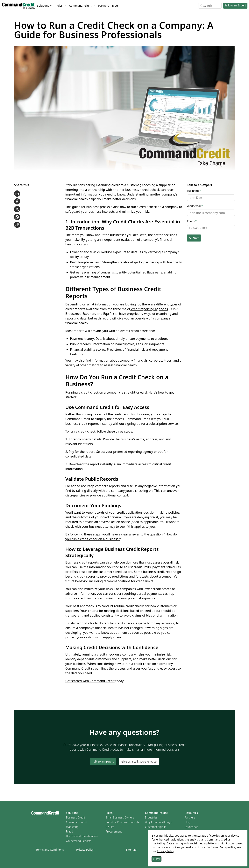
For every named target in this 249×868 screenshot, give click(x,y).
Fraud (70, 831)
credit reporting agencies (149, 309)
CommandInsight (157, 813)
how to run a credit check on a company (149, 207)
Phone (192, 221)
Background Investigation (82, 836)
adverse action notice (114, 522)
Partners (103, 6)
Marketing (72, 827)
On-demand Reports (79, 841)
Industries (151, 817)
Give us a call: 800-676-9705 (139, 761)
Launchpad (192, 827)
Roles (109, 813)
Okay (157, 859)
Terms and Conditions (50, 850)
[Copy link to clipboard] (17, 225)
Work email (195, 206)
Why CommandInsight (159, 822)
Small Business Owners (120, 817)
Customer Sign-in (156, 827)
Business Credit (75, 817)
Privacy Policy (85, 850)
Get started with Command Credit (90, 681)
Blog (115, 6)
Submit (194, 238)
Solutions (72, 813)
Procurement (114, 831)
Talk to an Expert (235, 5)
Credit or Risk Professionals (122, 822)
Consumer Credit (76, 822)
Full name (194, 191)
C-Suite (110, 827)
